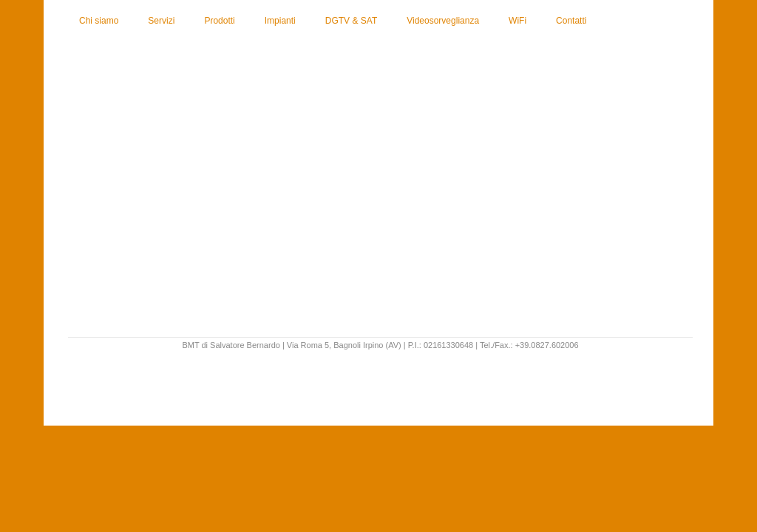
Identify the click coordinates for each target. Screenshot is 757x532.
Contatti (571, 21)
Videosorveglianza (443, 21)
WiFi (517, 21)
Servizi (161, 21)
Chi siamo (99, 21)
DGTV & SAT (351, 21)
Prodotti (219, 21)
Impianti (280, 21)
